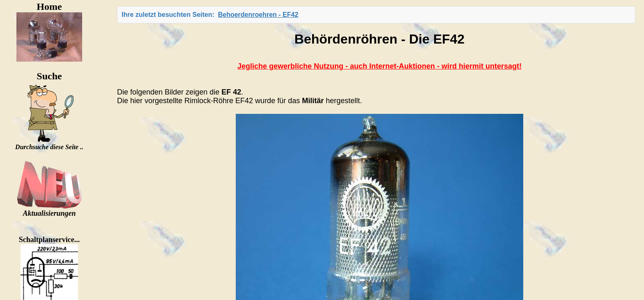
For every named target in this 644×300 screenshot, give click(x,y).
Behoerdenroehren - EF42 (258, 15)
